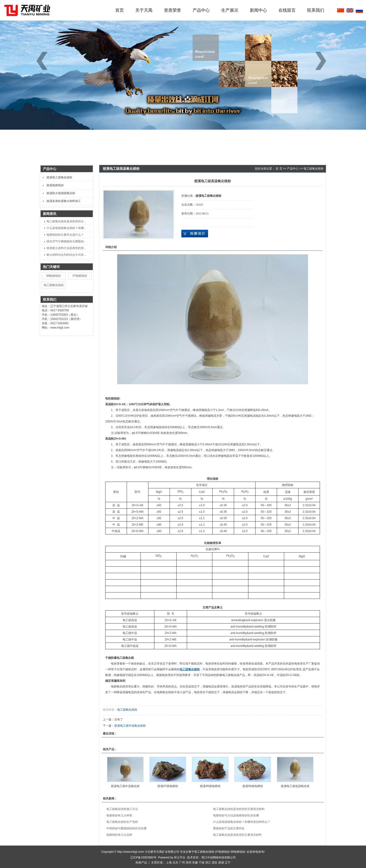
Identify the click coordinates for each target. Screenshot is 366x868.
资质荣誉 (173, 10)
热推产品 (141, 863)
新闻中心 (258, 10)
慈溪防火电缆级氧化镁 (61, 193)
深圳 (188, 863)
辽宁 (228, 863)
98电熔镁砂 (54, 276)
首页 (120, 10)
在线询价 (195, 234)
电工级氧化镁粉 (54, 285)
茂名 (214, 863)
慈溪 (221, 863)
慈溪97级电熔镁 (168, 786)
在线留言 (287, 10)
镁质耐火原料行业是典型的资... (66, 248)
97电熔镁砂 (80, 276)
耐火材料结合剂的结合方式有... (66, 255)
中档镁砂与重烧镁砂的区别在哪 (126, 828)
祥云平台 (180, 857)
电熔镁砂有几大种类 (119, 815)
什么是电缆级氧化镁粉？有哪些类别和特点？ (242, 822)
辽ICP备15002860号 (143, 857)
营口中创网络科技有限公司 (219, 857)
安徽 (195, 863)
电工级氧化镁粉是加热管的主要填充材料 (239, 809)
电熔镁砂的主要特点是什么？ (65, 235)
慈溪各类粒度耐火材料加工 (64, 201)
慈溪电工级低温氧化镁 (295, 786)
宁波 (202, 863)
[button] (322, 61)
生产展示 (230, 10)
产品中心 (201, 10)
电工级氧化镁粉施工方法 (122, 809)
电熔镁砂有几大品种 (119, 835)
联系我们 (316, 10)
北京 (175, 863)
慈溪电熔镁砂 (55, 185)
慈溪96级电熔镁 (253, 786)
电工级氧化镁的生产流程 (122, 822)
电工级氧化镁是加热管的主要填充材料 (237, 835)
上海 (169, 863)
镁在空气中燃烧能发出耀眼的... (66, 241)
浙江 (208, 863)
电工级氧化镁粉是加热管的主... (66, 221)
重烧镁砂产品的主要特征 (229, 828)
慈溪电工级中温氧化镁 (125, 786)
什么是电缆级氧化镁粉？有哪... (66, 228)
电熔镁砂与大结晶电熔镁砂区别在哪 (236, 815)
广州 (182, 863)
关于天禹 (144, 10)
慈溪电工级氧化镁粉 (59, 177)
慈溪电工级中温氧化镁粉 (130, 726)
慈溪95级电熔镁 (210, 786)
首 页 (279, 169)
